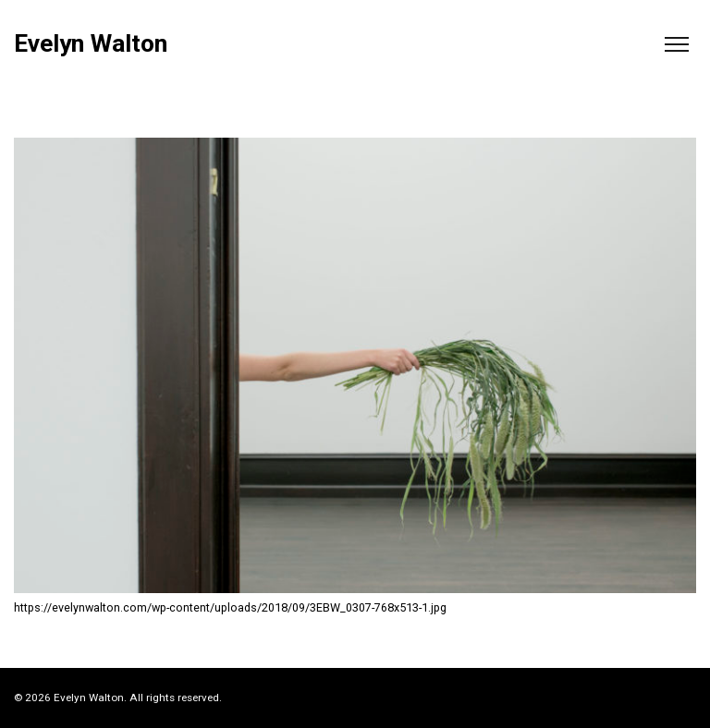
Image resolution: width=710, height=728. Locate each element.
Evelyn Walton (91, 44)
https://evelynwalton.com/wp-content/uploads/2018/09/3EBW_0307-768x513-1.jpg (230, 607)
